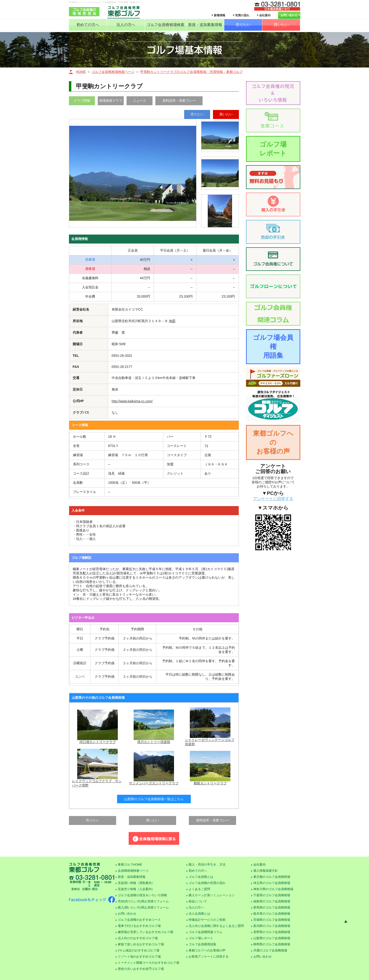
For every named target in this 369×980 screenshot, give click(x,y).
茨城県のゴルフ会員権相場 (272, 920)
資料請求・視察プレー (179, 101)
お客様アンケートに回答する (209, 957)
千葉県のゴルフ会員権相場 (272, 895)
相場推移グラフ (111, 101)
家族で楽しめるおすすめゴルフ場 (141, 944)
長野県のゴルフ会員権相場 (272, 932)
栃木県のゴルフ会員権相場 (272, 914)
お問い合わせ (289, 15)
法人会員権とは (199, 914)
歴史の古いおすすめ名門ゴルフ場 (141, 969)
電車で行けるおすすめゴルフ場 (139, 926)
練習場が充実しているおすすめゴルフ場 (145, 932)
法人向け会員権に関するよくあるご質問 (216, 926)
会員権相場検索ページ (133, 871)
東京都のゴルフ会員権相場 (272, 877)
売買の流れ (242, 15)
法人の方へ (126, 25)
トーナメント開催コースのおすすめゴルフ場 (148, 963)
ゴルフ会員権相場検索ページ (113, 72)
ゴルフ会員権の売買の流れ (207, 883)
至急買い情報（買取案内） (136, 883)
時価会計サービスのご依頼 (207, 920)
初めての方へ (88, 25)
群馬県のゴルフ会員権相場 (272, 907)
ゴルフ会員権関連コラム (206, 932)
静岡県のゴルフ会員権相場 (272, 944)
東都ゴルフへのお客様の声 (273, 442)
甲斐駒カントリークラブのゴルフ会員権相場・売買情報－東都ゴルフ (191, 72)
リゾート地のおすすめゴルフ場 (139, 957)
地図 (172, 321)
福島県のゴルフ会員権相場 (272, 901)
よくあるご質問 (199, 889)
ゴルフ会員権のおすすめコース (139, 920)
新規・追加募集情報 (205, 25)
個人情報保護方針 (266, 871)
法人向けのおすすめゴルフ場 (138, 938)
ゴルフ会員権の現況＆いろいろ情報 (142, 895)
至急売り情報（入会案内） (136, 889)
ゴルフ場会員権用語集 (273, 347)
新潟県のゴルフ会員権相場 (272, 926)
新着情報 (220, 15)
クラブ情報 (82, 101)
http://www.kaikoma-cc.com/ (132, 401)
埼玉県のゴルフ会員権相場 (272, 883)
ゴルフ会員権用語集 (202, 944)
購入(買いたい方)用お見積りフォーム (143, 907)
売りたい (243, 25)
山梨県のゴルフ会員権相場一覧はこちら (154, 799)
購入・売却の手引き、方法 (207, 864)
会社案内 (265, 15)
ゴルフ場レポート (273, 149)
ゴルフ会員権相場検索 (165, 25)
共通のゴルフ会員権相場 (270, 950)
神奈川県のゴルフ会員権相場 (273, 889)
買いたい (281, 25)
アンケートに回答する (273, 499)
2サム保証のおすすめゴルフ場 (139, 950)
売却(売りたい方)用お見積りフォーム (143, 901)
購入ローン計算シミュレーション (212, 895)
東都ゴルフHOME (130, 864)
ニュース (140, 101)
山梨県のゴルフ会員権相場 (272, 938)
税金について (198, 901)
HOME (81, 72)
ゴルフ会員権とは (201, 877)
